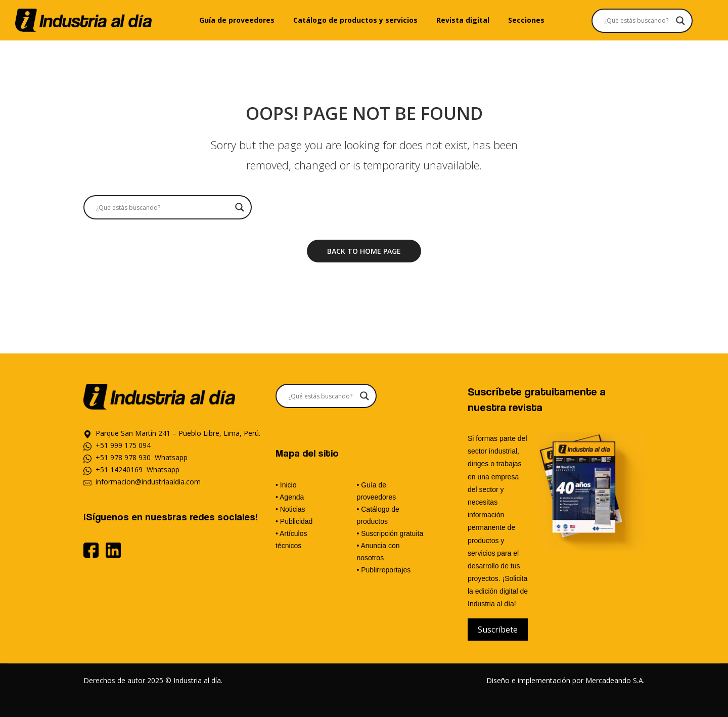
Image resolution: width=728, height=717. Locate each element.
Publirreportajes (386, 570)
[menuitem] (237, 20)
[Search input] (638, 21)
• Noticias (290, 509)
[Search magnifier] (680, 21)
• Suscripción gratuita (390, 533)
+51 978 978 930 (123, 457)
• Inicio (286, 485)
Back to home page (364, 251)
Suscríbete (498, 630)
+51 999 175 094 (123, 445)
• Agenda (290, 497)
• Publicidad (294, 521)
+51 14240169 (119, 469)
